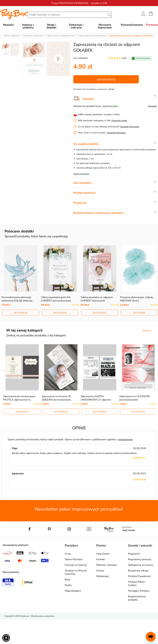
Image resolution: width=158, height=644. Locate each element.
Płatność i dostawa (107, 565)
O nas (68, 554)
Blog (67, 580)
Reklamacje (103, 576)
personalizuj (106, 79)
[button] (6, 638)
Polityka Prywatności (139, 576)
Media (68, 585)
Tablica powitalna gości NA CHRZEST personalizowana (56, 299)
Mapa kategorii (73, 591)
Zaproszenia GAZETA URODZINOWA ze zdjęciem (96, 398)
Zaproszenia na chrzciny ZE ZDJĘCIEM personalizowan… (57, 398)
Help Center (103, 554)
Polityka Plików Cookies (136, 584)
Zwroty (100, 571)
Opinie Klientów (74, 559)
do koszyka (139, 313)
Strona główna (12, 36)
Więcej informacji (81, 174)
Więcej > (147, 331)
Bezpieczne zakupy (138, 571)
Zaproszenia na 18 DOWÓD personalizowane (135, 398)
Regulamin (134, 554)
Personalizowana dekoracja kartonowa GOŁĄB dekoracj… (18, 299)
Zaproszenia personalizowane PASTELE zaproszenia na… (19, 398)
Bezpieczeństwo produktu (137, 598)
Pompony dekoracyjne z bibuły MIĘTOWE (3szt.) (137, 299)
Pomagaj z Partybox (139, 591)
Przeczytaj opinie (119, 121)
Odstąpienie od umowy (141, 565)
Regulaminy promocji (140, 559)
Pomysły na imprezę (76, 565)
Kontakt (101, 559)
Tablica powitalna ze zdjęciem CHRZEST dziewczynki (97, 299)
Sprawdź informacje (130, 127)
